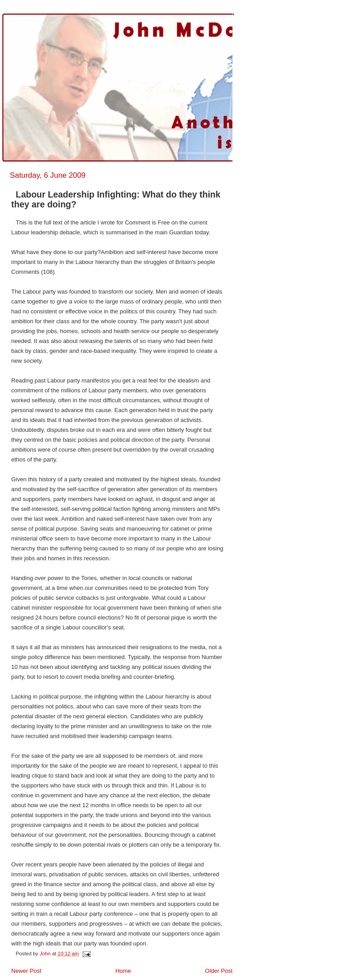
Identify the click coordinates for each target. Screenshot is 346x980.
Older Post (219, 971)
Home (123, 971)
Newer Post (26, 971)
